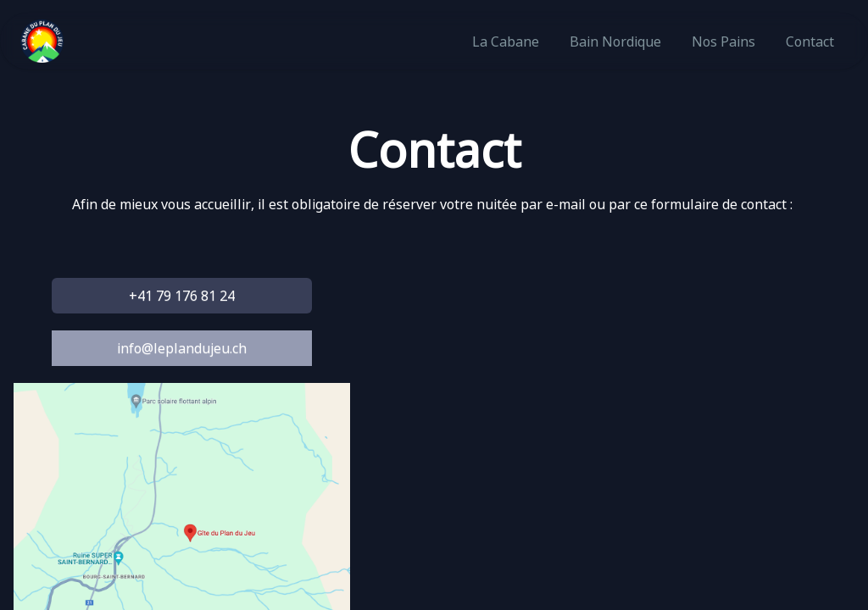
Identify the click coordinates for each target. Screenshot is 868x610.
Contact (810, 42)
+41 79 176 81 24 (182, 296)
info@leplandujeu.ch (182, 348)
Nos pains (723, 42)
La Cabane (506, 42)
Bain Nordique (615, 42)
